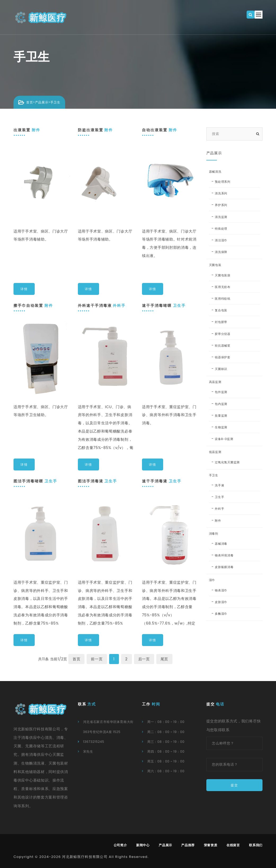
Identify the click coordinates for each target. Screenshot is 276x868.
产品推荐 (188, 845)
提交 (234, 785)
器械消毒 (221, 544)
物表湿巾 (221, 590)
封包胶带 (221, 322)
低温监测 (215, 452)
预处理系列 (223, 182)
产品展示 (42, 102)
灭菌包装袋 (223, 275)
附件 (218, 521)
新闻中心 (143, 845)
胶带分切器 (223, 334)
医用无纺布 (223, 287)
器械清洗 (215, 172)
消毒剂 (214, 534)
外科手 (219, 509)
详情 (24, 289)
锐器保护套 (223, 357)
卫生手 (219, 497)
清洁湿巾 (221, 240)
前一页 (97, 659)
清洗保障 (221, 252)
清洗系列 (221, 193)
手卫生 (55, 102)
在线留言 (233, 845)
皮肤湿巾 (221, 602)
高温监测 (215, 382)
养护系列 (221, 205)
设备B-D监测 (224, 439)
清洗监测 (221, 217)
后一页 (144, 659)
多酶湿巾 (221, 614)
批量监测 (221, 416)
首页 (30, 102)
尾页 (164, 659)
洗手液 (219, 485)
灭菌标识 (221, 369)
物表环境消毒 (224, 555)
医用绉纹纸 (223, 299)
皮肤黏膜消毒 (224, 567)
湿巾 (212, 580)
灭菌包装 (215, 265)
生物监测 (221, 427)
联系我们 (256, 845)
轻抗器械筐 (223, 346)
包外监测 (221, 392)
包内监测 (221, 404)
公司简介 (120, 845)
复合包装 (221, 310)
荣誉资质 (211, 845)
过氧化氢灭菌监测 (227, 462)
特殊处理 (221, 229)
